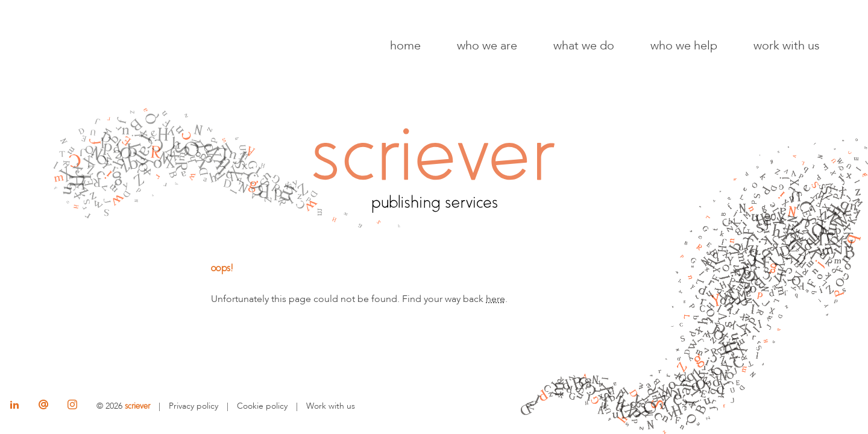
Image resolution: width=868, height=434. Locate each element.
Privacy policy (193, 406)
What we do (584, 46)
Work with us (787, 46)
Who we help (684, 46)
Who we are (487, 46)
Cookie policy (262, 406)
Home (405, 46)
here (495, 299)
